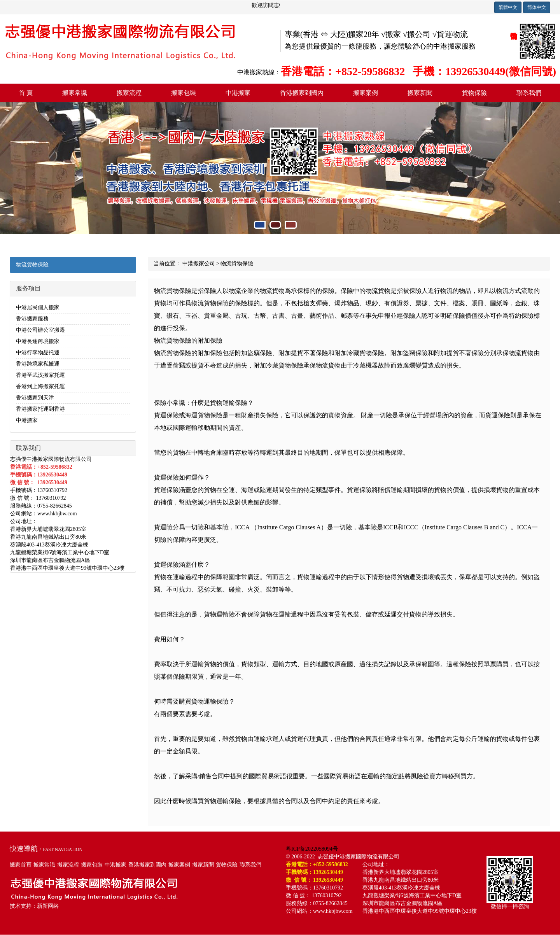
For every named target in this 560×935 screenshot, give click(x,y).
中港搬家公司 (199, 264)
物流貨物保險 (32, 265)
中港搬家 (238, 93)
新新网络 (48, 906)
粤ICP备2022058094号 (312, 849)
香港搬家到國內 (302, 93)
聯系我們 (529, 93)
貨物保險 (474, 93)
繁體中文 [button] (508, 7)
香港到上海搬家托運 (40, 386)
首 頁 (26, 93)
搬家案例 (366, 93)
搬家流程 (129, 93)
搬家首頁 (21, 865)
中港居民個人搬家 (38, 307)
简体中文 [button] (537, 7)
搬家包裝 (184, 93)
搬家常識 (75, 93)
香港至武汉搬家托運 (40, 375)
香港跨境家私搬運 (38, 364)
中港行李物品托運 (38, 353)
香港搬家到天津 (35, 398)
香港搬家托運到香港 (40, 409)
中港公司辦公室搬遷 (40, 330)
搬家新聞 (420, 93)
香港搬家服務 (32, 319)
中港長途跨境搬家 (38, 341)
